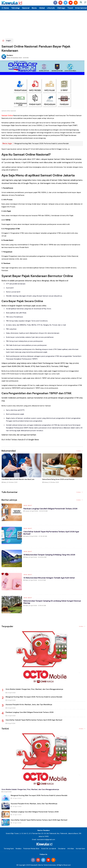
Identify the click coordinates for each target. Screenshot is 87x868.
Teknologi (15, 8)
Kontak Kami (80, 848)
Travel (70, 8)
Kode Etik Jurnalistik (49, 848)
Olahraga (61, 8)
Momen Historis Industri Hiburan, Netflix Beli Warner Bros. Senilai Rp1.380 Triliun (20, 480)
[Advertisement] (43, 23)
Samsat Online (7, 115)
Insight (9, 41)
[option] (22, 470)
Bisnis (34, 8)
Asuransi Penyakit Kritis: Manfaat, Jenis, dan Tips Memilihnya (29, 705)
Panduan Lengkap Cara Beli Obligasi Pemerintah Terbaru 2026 (51, 509)
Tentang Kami (9, 848)
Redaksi (10, 55)
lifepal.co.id (64, 281)
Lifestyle (51, 8)
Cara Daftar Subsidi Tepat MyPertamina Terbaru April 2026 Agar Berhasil (52, 533)
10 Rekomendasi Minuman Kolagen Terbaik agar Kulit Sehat (50, 578)
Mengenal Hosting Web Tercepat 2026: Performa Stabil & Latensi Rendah (42, 143)
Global (42, 8)
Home (5, 8)
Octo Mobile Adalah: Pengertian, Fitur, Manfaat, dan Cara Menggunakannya (34, 689)
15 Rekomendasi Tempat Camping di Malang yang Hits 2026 (50, 555)
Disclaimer (62, 848)
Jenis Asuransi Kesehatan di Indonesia (56, 479)
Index (80, 451)
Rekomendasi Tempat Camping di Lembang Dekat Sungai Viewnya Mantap (53, 602)
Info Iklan (71, 848)
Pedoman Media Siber (31, 848)
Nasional (26, 8)
